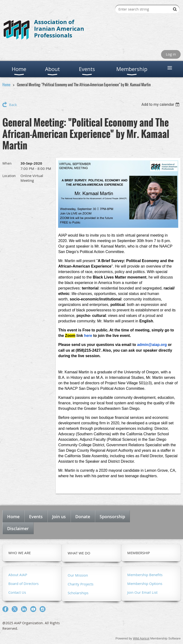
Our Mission (78, 575)
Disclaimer (18, 528)
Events (36, 517)
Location (9, 176)
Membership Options (145, 583)
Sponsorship (112, 517)
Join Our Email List (142, 592)
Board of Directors (23, 583)
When (7, 163)
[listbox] (161, 104)
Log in (171, 54)
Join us (59, 517)
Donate (83, 517)
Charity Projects (81, 584)
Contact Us (17, 592)
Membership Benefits (145, 575)
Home (6, 85)
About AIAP (18, 575)
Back (13, 105)
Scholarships (78, 593)
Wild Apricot (141, 638)
